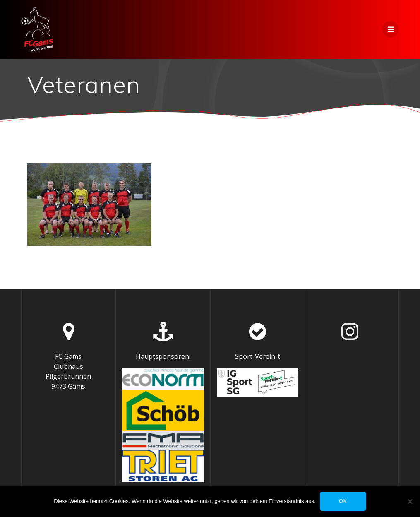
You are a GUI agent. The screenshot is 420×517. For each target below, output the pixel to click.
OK (343, 501)
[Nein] (410, 501)
